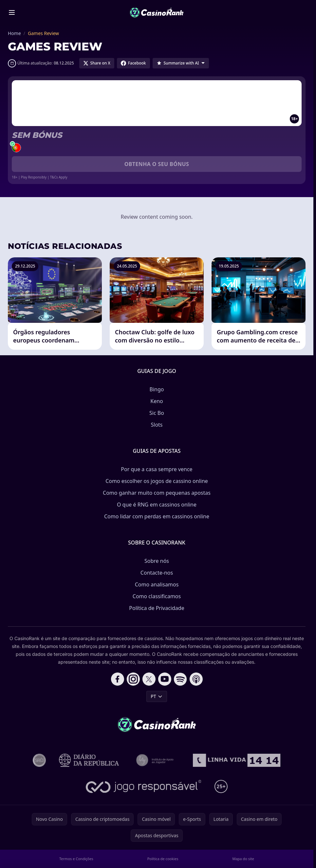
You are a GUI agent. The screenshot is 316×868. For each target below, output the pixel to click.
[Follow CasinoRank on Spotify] (180, 679)
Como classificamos (157, 596)
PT (157, 696)
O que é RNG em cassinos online (157, 505)
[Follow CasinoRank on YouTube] (165, 679)
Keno (157, 401)
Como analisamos (157, 584)
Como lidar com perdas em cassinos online (157, 516)
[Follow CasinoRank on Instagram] (133, 679)
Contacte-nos (157, 573)
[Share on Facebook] (133, 63)
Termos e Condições (76, 859)
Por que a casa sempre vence (157, 469)
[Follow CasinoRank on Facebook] (118, 679)
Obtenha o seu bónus (157, 164)
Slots (157, 425)
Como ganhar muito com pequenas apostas (157, 493)
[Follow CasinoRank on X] (149, 679)
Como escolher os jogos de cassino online (157, 481)
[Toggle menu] (12, 12)
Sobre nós (157, 561)
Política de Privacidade (157, 608)
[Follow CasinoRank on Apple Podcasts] (196, 679)
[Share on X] (97, 63)
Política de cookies (163, 859)
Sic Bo (157, 413)
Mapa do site (243, 859)
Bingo (157, 389)
